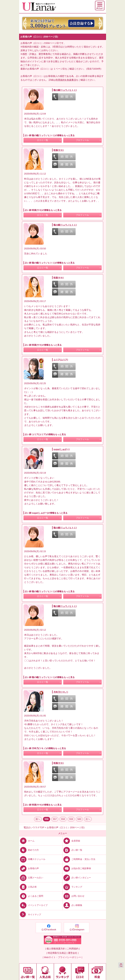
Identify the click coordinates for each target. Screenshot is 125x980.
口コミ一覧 (43, 140)
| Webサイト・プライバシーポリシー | (62, 957)
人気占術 (28, 887)
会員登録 (71, 841)
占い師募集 (72, 905)
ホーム (27, 841)
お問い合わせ (73, 896)
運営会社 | (73, 953)
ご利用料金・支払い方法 (79, 859)
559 (71, 819)
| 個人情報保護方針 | (56, 949)
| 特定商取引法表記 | (57, 953)
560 (79, 819)
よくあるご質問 (31, 896)
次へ (88, 819)
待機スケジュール (32, 859)
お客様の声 (29, 868)
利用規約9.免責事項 (66, 80)
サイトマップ (30, 915)
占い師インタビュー (77, 878)
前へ (38, 819)
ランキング (72, 887)
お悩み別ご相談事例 (77, 868)
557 (55, 819)
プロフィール (82, 140)
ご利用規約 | (73, 949)
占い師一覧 (72, 850)
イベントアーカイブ (33, 905)
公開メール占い (31, 878)
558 (63, 819)
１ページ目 (59, 69)
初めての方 (29, 850)
